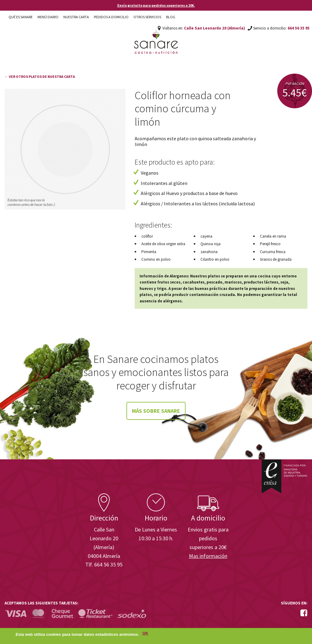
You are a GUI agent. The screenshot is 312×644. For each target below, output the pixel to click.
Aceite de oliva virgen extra (163, 244)
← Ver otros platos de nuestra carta (40, 77)
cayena (206, 236)
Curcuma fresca (273, 252)
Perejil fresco (270, 244)
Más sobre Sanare (156, 411)
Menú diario (48, 17)
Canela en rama (273, 236)
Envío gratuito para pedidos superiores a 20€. (156, 5)
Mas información (208, 556)
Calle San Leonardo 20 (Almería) (214, 28)
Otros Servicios (147, 17)
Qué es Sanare (21, 17)
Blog (171, 17)
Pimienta (149, 252)
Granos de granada (276, 259)
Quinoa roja (211, 244)
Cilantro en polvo (215, 259)
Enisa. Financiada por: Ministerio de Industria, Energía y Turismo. (284, 476)
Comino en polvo (156, 259)
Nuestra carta (76, 17)
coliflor (147, 236)
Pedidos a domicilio (111, 17)
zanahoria (209, 252)
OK (145, 635)
